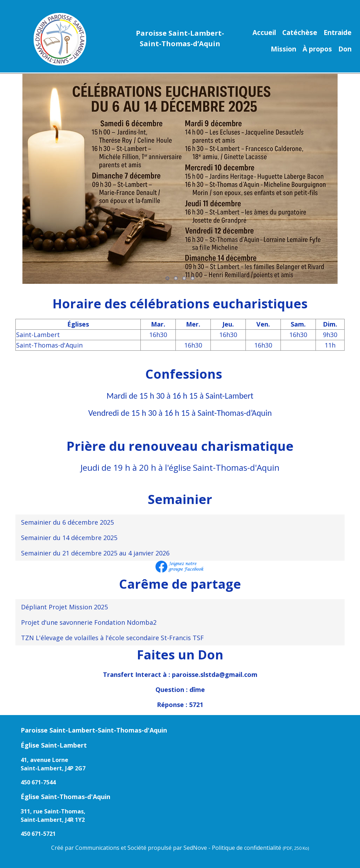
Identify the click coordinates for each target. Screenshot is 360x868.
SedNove (195, 848)
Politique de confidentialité (260, 848)
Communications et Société (111, 848)
